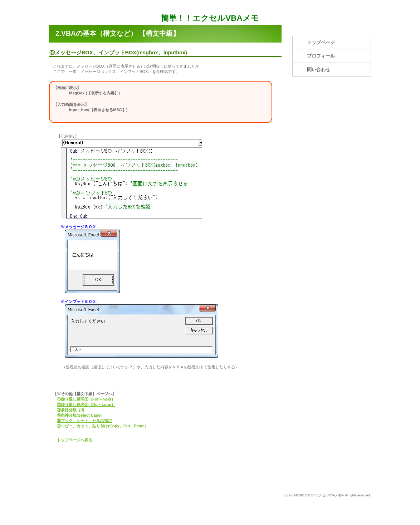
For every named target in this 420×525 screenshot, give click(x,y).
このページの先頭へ (259, 458)
